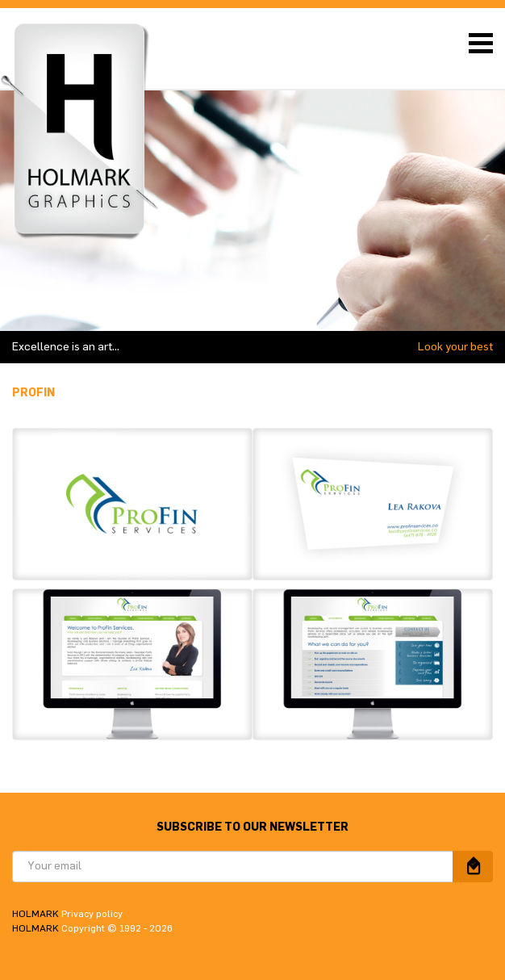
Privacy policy (92, 914)
